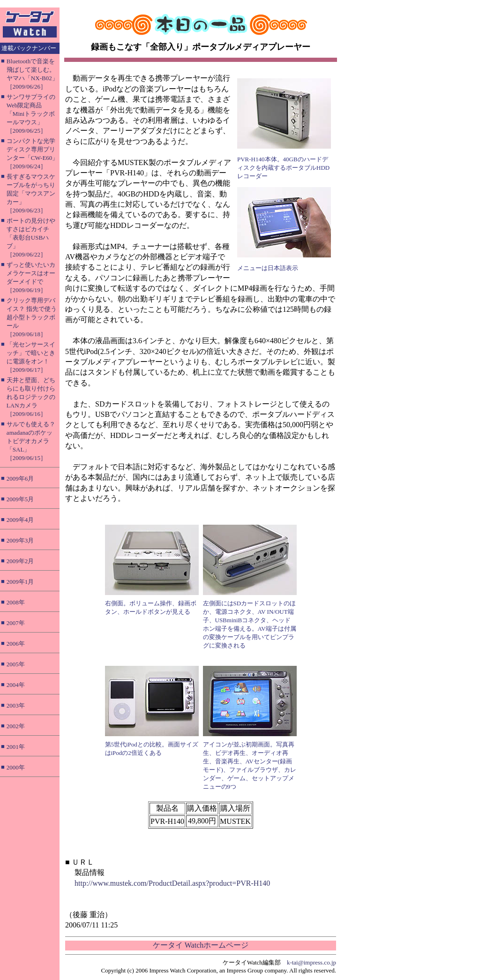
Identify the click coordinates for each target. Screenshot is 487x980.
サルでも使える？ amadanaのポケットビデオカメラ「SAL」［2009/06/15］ (31, 441)
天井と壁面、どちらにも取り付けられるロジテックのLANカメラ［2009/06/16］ (31, 397)
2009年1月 (20, 582)
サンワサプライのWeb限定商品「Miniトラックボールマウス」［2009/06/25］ (31, 114)
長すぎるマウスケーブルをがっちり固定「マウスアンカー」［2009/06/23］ (31, 193)
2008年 (16, 602)
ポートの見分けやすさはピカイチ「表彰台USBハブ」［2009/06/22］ (31, 237)
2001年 (16, 747)
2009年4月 (20, 520)
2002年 (16, 726)
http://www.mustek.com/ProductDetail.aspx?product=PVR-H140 (172, 883)
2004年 (16, 685)
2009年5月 (20, 499)
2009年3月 (20, 540)
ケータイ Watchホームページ (201, 945)
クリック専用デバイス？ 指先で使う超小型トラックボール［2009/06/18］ (32, 317)
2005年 (16, 664)
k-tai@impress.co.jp (311, 962)
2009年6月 (20, 479)
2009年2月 (20, 561)
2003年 (16, 705)
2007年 (16, 623)
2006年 (16, 644)
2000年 (16, 767)
